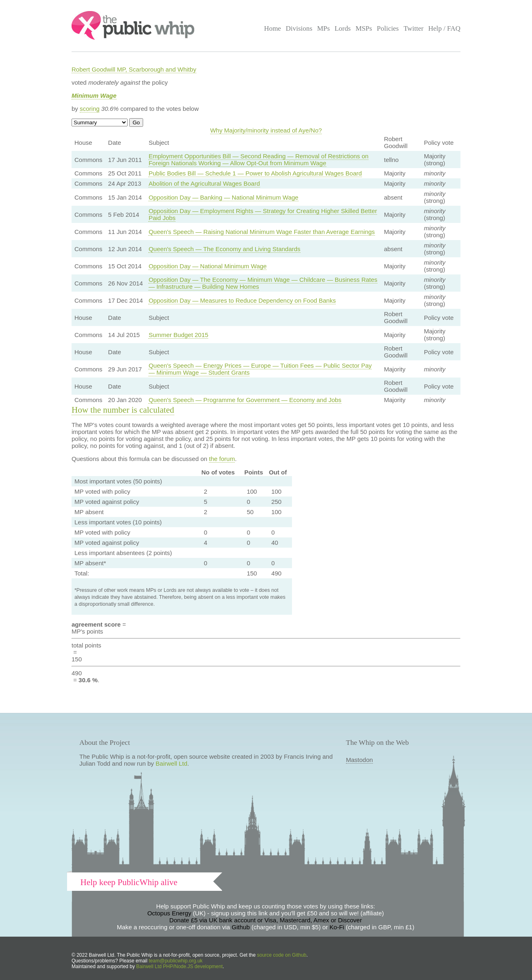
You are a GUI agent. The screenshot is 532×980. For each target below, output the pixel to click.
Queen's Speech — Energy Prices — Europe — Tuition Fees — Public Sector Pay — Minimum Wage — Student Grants (260, 369)
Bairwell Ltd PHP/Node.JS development (179, 967)
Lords (343, 28)
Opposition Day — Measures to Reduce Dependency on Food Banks (242, 300)
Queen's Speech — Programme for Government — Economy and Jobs (245, 400)
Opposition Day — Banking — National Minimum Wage (223, 197)
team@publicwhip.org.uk (176, 961)
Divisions (299, 28)
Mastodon (359, 760)
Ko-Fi (337, 927)
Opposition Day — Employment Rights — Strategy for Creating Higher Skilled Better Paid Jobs (263, 214)
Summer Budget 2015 (178, 335)
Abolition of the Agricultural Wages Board (204, 183)
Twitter (414, 28)
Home (273, 28)
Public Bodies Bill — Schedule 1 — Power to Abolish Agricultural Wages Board (255, 173)
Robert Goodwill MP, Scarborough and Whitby (134, 69)
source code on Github (282, 955)
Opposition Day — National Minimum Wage (208, 266)
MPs (323, 28)
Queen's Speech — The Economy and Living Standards (224, 249)
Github (241, 927)
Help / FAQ (444, 28)
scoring (90, 109)
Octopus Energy (169, 913)
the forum (222, 459)
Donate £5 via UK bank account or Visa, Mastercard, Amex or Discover (266, 920)
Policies (388, 28)
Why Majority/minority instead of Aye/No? (266, 130)
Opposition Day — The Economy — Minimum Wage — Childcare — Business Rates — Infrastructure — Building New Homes (263, 283)
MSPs (364, 28)
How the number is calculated (123, 410)
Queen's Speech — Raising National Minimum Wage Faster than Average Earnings (262, 232)
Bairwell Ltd (172, 763)
